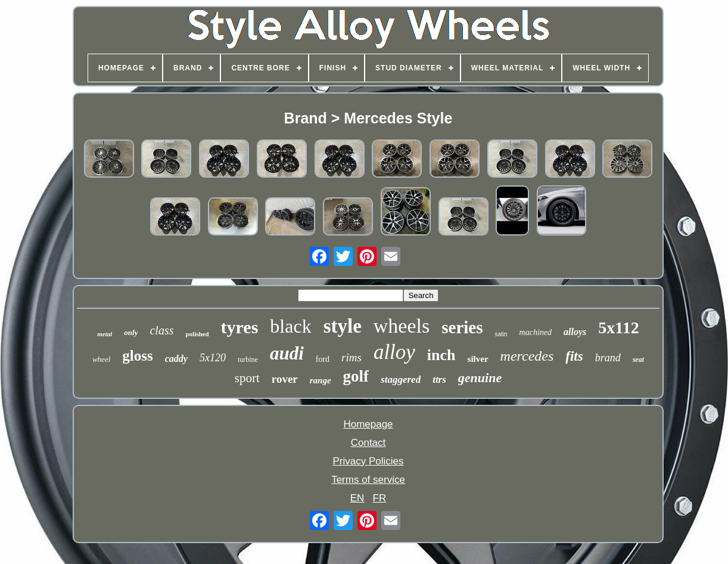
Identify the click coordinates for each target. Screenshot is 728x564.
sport (247, 378)
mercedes (527, 356)
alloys (575, 332)
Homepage (368, 424)
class (161, 330)
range (321, 380)
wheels (402, 326)
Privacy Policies (368, 461)
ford (323, 359)
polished (197, 334)
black (290, 326)
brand (608, 358)
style (343, 326)
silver (478, 359)
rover (285, 379)
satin (501, 334)
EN (357, 498)
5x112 (618, 328)
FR (380, 498)
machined (536, 332)
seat (638, 360)
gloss (137, 356)
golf (356, 376)
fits (574, 356)
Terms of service (368, 480)
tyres (240, 327)
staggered (401, 379)
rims (351, 357)
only (131, 332)
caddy (176, 359)
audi (287, 353)
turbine (248, 360)
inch (441, 355)
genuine (480, 378)
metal (105, 334)
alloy (394, 352)
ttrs (439, 379)
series (462, 327)
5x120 (213, 358)
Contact (368, 443)
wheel (101, 359)
